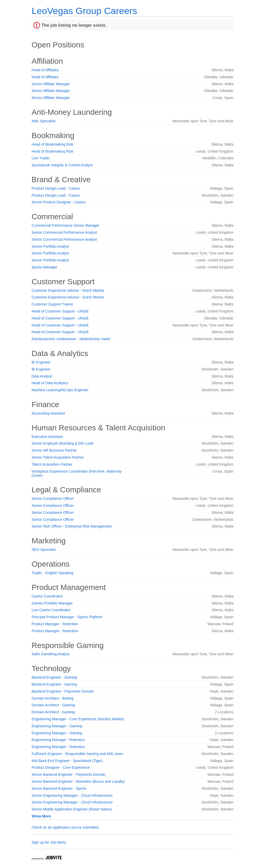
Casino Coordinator (47, 596)
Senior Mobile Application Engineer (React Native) (72, 809)
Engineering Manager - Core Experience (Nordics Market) (78, 719)
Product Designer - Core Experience (61, 767)
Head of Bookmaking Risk (52, 144)
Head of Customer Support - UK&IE (60, 311)
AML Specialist (43, 121)
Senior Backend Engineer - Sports (59, 788)
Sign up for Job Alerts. (49, 842)
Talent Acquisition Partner (52, 464)
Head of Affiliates (45, 70)
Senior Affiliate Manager (51, 84)
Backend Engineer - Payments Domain (63, 691)
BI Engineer (41, 362)
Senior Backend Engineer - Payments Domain (69, 774)
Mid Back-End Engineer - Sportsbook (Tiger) (67, 761)
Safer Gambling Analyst (50, 654)
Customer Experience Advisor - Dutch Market (68, 290)
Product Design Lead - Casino (56, 188)
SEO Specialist (44, 550)
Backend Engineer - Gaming (54, 677)
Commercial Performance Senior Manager (65, 225)
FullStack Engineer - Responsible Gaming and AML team (77, 754)
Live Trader (41, 158)
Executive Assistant (47, 437)
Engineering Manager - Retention (58, 740)
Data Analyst (42, 376)
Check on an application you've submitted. (65, 827)
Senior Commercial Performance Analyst (64, 232)
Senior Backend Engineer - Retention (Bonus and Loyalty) (78, 781)
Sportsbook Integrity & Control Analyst (62, 165)
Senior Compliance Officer (53, 499)
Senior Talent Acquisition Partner (58, 457)
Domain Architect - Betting (53, 698)
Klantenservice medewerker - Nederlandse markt (71, 339)
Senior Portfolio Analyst (50, 246)
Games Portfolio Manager (52, 603)
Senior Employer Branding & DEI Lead (62, 443)
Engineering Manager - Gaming (57, 726)
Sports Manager (45, 267)
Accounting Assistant (48, 413)
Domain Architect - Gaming (53, 705)
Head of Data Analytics (50, 383)
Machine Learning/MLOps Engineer (60, 390)
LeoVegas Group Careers (84, 11)
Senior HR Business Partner (54, 450)
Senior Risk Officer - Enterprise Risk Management (72, 526)
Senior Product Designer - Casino (59, 202)
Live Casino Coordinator (51, 610)
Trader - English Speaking (52, 573)
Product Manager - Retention (55, 624)
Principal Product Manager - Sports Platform (67, 617)
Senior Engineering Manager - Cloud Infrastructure (72, 795)
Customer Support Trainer (52, 304)
